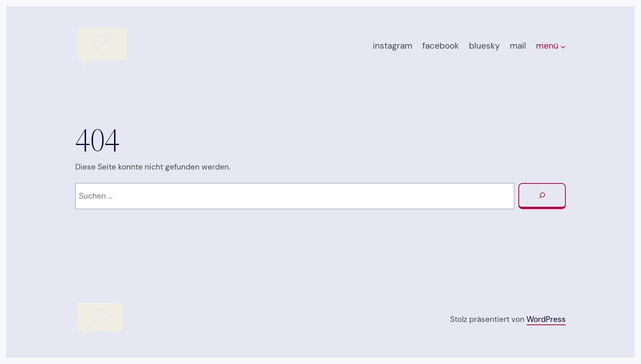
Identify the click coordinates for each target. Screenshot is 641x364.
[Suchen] (542, 196)
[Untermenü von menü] (563, 47)
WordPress (546, 319)
